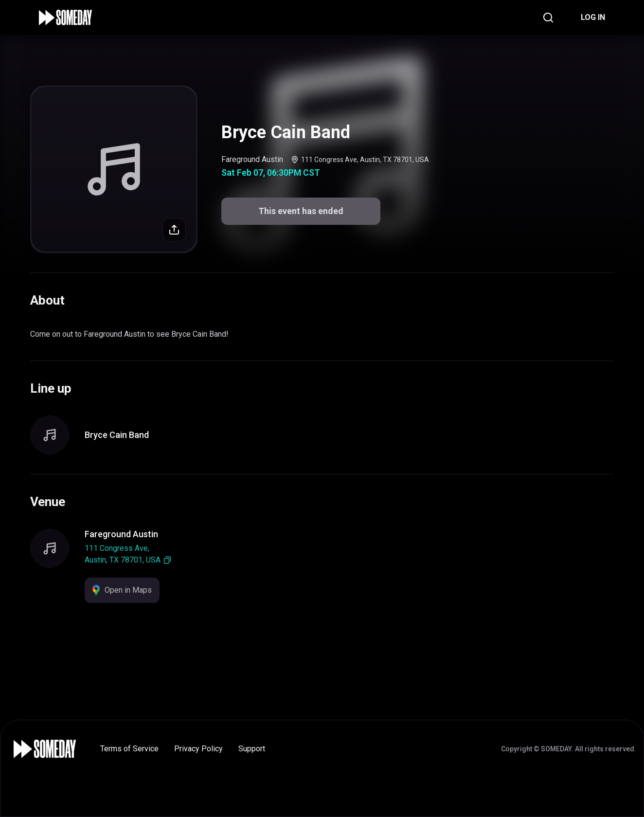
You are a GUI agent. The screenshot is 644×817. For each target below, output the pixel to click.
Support (252, 749)
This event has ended (301, 211)
